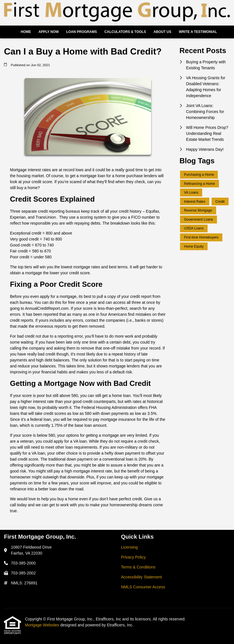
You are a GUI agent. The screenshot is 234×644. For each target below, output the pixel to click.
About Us (163, 32)
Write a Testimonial (198, 32)
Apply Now (48, 32)
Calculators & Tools (125, 32)
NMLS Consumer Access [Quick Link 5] (143, 587)
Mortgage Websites (43, 625)
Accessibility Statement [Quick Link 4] (141, 577)
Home (26, 32)
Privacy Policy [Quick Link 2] (133, 557)
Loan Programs (82, 32)
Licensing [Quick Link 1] (129, 547)
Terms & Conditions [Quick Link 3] (138, 567)
